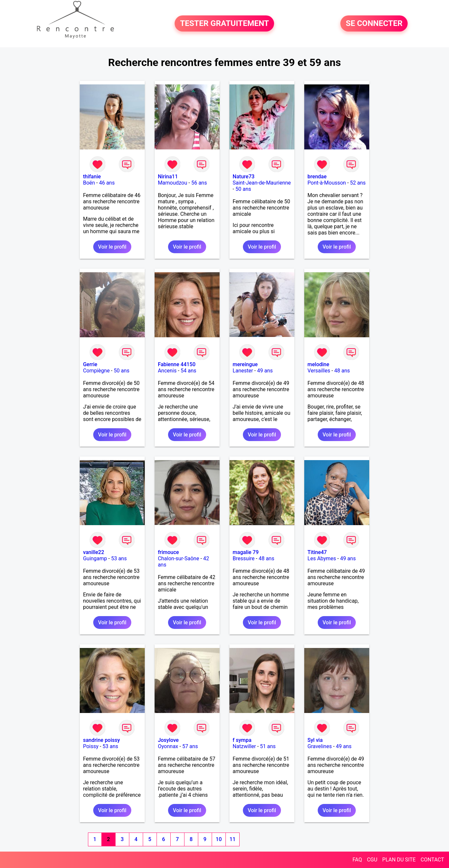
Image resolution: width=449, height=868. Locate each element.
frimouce (168, 552)
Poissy (91, 746)
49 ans (265, 371)
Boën (89, 183)
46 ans (107, 183)
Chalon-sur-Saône (179, 558)
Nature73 (244, 177)
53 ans (119, 558)
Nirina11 (168, 177)
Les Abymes (322, 558)
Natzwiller (244, 746)
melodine (318, 364)
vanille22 (94, 552)
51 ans (268, 746)
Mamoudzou (172, 183)
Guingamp (95, 558)
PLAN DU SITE (399, 860)
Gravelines (320, 746)
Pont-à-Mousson (327, 183)
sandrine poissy (101, 740)
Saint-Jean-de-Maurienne (262, 183)
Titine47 (317, 552)
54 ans (188, 371)
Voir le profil (112, 247)
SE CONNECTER (374, 24)
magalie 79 (246, 552)
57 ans (190, 746)
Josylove (168, 740)
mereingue (245, 364)
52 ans (358, 183)
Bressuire (244, 558)
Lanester (243, 371)
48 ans (342, 371)
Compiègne (96, 371)
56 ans (199, 183)
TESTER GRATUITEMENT (224, 24)
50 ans (243, 189)
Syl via (315, 740)
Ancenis (167, 371)
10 (219, 839)
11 (232, 839)
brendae (317, 177)
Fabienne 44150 (177, 364)
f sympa (242, 740)
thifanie (92, 177)
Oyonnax (168, 746)
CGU (372, 860)
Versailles (319, 371)
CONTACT (432, 860)
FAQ (357, 860)
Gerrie (90, 364)
